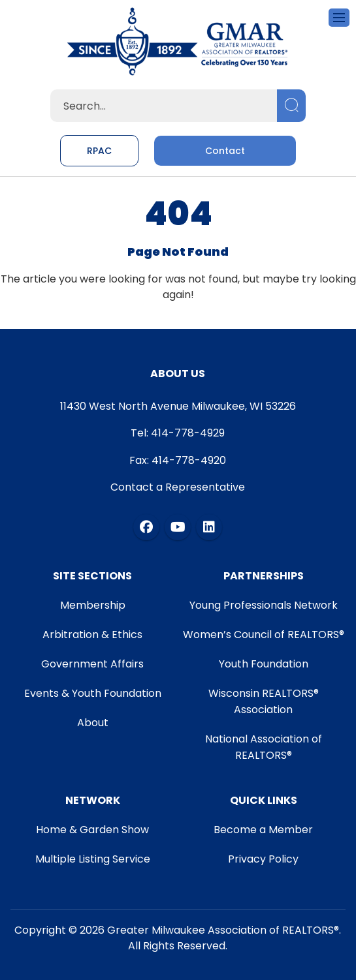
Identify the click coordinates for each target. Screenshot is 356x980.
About (93, 723)
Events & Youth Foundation (93, 693)
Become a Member (263, 830)
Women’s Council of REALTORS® (264, 635)
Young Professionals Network (264, 605)
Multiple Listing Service (93, 859)
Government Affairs (92, 664)
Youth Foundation (264, 664)
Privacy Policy (263, 859)
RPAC (99, 151)
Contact (225, 151)
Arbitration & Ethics (92, 635)
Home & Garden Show (92, 830)
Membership (93, 605)
